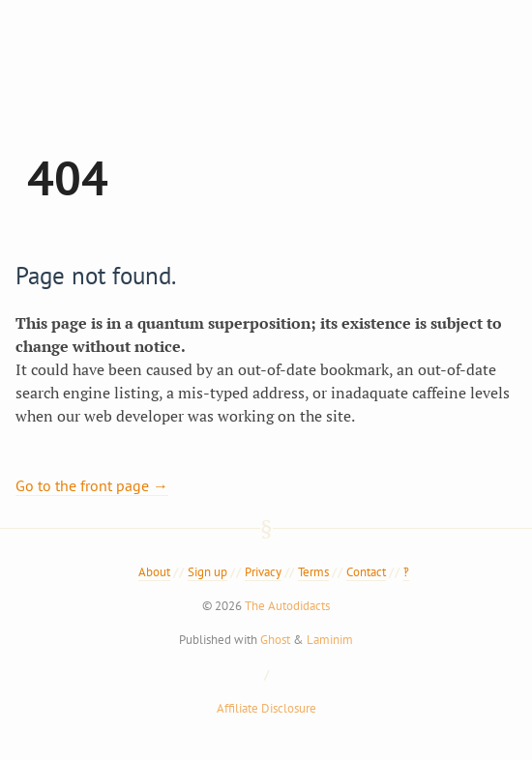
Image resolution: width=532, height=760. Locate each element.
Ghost (275, 640)
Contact (366, 572)
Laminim (330, 640)
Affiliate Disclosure (266, 708)
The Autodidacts (287, 606)
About (154, 572)
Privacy (263, 572)
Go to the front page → (92, 485)
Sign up (207, 572)
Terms (313, 572)
